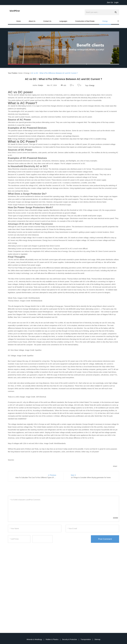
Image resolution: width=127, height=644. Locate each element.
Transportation (86, 639)
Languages (63, 21)
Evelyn (41, 85)
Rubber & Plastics (52, 639)
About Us (32, 21)
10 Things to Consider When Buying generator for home (91, 478)
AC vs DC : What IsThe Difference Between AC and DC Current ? (55, 73)
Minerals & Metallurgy (35, 639)
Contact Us (47, 21)
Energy (105, 21)
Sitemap (97, 639)
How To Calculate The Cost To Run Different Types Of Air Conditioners (40, 478)
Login (116, 2)
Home (19, 21)
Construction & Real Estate (85, 21)
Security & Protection (70, 639)
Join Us (110, 2)
